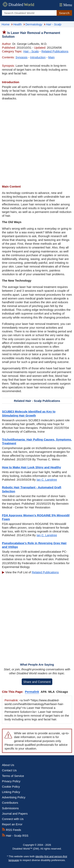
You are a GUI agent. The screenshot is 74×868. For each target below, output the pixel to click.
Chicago (62, 692)
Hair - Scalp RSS (15, 836)
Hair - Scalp (31, 51)
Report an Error (12, 824)
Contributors (10, 803)
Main (51, 57)
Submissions (10, 808)
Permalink (32, 692)
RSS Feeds (12, 830)
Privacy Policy (11, 781)
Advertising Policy (14, 797)
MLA (52, 692)
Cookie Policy (11, 787)
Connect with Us (13, 819)
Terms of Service (13, 776)
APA (44, 692)
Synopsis (21, 57)
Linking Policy (11, 792)
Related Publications (55, 51)
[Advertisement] (37, 142)
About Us (8, 765)
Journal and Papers (15, 814)
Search (64, 13)
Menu (65, 5)
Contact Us (9, 770)
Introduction (38, 57)
